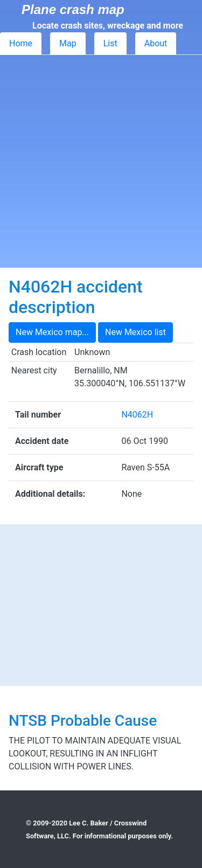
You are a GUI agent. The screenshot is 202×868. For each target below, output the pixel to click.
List (110, 43)
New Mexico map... (52, 332)
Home (21, 43)
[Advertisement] (101, 161)
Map (68, 43)
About (156, 43)
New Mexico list (135, 332)
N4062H (137, 415)
